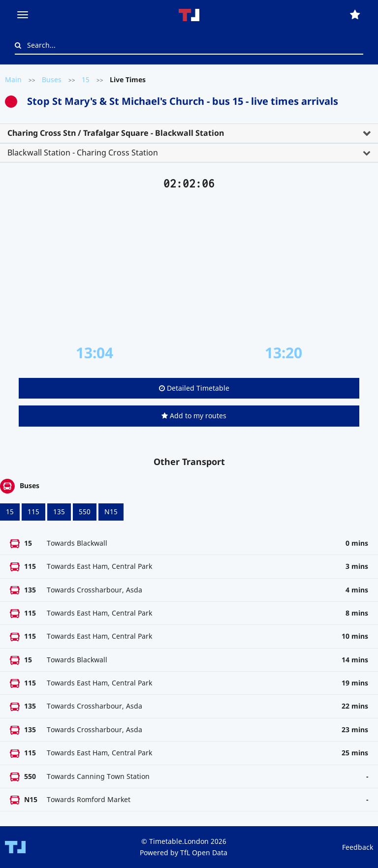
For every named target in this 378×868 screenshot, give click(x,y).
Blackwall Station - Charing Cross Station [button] (83, 153)
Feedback (358, 847)
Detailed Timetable (194, 388)
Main (13, 79)
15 (86, 79)
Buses (52, 79)
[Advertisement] (189, 267)
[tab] (189, 133)
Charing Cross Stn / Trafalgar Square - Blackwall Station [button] (116, 133)
